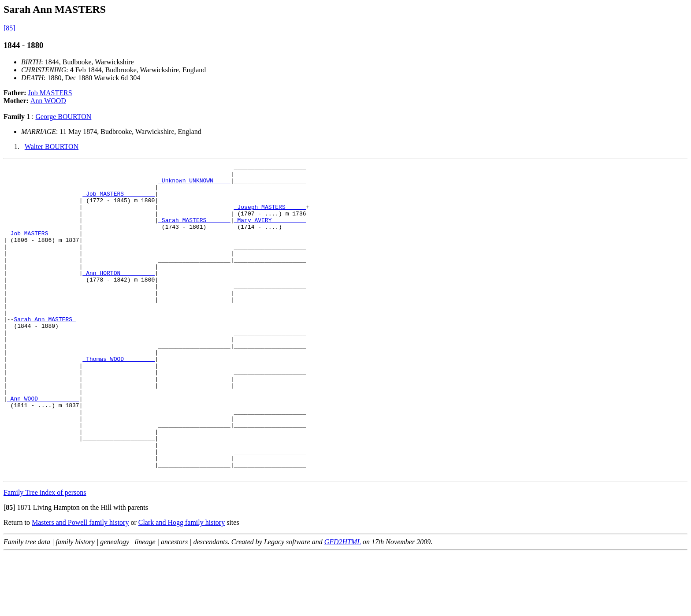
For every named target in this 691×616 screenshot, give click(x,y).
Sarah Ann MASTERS (45, 351)
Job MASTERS (50, 93)
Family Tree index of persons (45, 555)
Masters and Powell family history (80, 584)
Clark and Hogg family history (182, 584)
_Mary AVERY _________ (270, 232)
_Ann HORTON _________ (119, 295)
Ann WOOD (48, 101)
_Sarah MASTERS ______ (194, 232)
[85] (9, 28)
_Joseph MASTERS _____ (270, 216)
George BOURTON (63, 117)
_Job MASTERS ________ (119, 200)
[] (9, 570)
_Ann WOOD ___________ (43, 446)
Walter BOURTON (52, 147)
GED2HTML (343, 604)
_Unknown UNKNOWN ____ (194, 184)
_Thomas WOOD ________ (119, 398)
